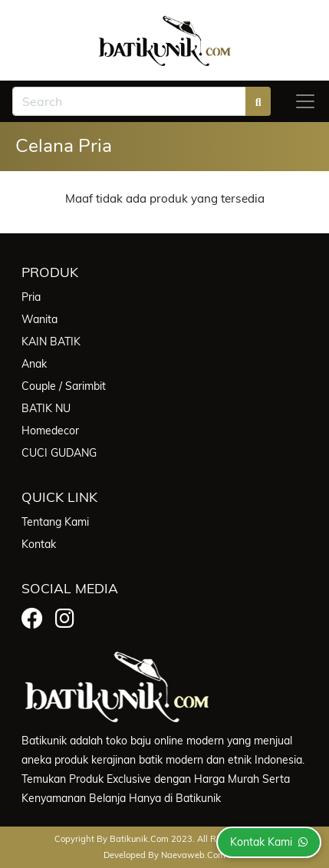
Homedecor (50, 431)
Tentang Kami (55, 522)
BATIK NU (46, 408)
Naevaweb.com (193, 855)
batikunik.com (139, 839)
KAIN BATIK (51, 342)
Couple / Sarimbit (64, 386)
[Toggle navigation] (305, 101)
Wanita (39, 319)
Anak (34, 364)
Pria (31, 297)
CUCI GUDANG (59, 453)
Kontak (39, 544)
